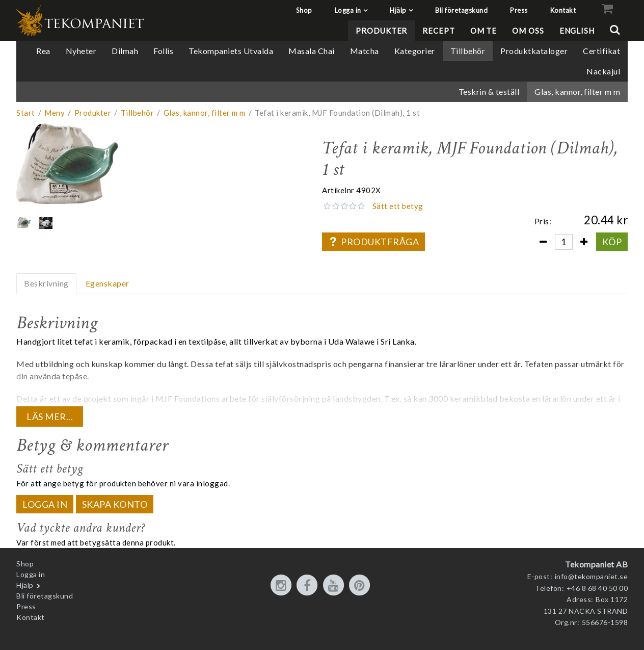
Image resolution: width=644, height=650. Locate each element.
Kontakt (563, 10)
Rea (43, 51)
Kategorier (415, 51)
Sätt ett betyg (398, 206)
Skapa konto (115, 504)
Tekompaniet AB (596, 564)
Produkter (381, 31)
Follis (163, 51)
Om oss (528, 31)
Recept (438, 31)
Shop (304, 10)
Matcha (365, 51)
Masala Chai (312, 51)
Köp (612, 242)
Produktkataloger (534, 51)
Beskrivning (46, 283)
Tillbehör (468, 51)
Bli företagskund (461, 10)
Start (26, 113)
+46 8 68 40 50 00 (597, 588)
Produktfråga (373, 242)
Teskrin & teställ (489, 92)
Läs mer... (50, 417)
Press (519, 10)
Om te (484, 31)
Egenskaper (108, 283)
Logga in (348, 10)
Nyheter (81, 51)
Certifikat (601, 51)
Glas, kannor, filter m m (577, 92)
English (577, 31)
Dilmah (125, 51)
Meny (55, 113)
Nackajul (603, 71)
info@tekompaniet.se (592, 576)
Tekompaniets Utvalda (231, 51)
